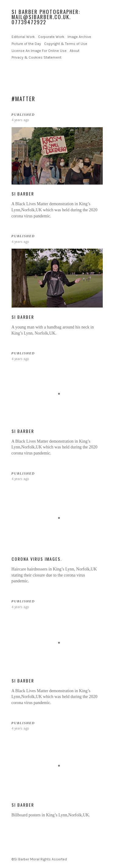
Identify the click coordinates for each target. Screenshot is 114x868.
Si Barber (23, 194)
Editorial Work (23, 37)
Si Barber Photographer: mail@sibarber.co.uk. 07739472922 (46, 17)
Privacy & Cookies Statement (36, 57)
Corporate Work (51, 37)
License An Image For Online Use (39, 51)
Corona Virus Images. (37, 559)
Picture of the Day (26, 44)
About (74, 51)
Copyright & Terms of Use (66, 44)
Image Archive (79, 37)
